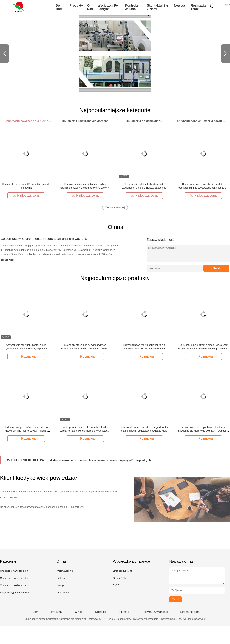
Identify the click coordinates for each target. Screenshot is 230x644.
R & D (116, 585)
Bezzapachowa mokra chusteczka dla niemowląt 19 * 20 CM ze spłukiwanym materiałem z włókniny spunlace (144, 349)
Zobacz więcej (115, 207)
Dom (35, 612)
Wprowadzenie (65, 571)
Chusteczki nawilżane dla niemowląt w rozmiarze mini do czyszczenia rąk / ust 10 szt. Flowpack (203, 188)
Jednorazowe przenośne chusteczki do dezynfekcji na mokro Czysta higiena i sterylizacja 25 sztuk (26, 431)
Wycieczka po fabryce (108, 7)
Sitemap (124, 612)
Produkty (76, 5)
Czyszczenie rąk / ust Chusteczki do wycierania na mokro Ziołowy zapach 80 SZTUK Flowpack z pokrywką (144, 188)
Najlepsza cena (26, 195)
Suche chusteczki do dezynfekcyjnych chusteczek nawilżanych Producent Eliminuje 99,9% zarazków (85, 349)
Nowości (180, 5)
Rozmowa (27, 356)
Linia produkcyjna (123, 571)
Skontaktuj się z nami (157, 7)
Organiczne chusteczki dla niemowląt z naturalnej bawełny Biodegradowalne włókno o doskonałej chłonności (85, 188)
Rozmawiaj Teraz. (199, 7)
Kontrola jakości (131, 7)
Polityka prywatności (155, 612)
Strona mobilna (190, 612)
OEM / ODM (120, 578)
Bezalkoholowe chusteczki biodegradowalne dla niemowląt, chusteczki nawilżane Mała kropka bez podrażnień (144, 431)
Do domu (60, 7)
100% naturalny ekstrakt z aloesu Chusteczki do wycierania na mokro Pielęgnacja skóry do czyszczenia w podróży (203, 349)
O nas (90, 7)
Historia (61, 578)
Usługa (60, 585)
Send (216, 268)
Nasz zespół (63, 593)
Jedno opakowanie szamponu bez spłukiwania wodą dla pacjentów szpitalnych (101, 460)
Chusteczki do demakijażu (14, 585)
